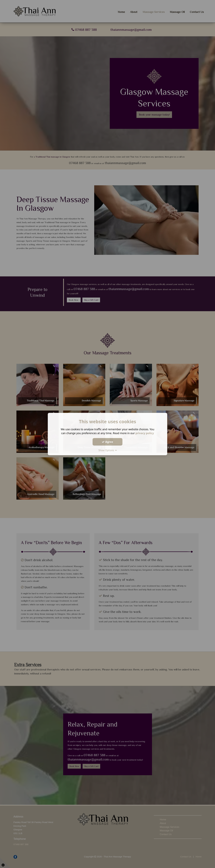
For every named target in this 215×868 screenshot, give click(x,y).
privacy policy (145, 433)
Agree (107, 442)
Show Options (107, 450)
